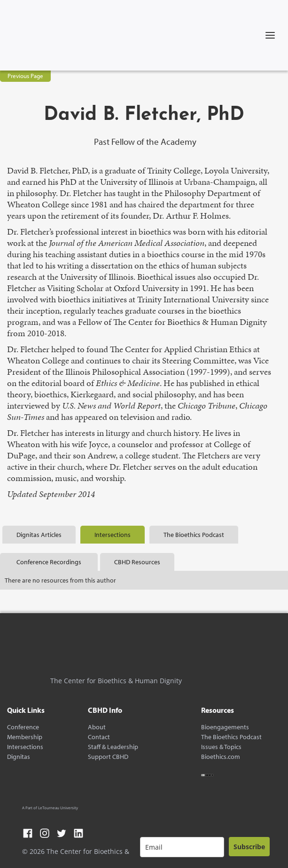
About (97, 727)
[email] (182, 847)
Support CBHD (108, 757)
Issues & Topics (221, 747)
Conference (23, 727)
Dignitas (19, 757)
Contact (99, 737)
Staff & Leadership (113, 747)
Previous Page (25, 76)
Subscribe (249, 847)
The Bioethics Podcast (231, 737)
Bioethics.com (221, 757)
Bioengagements (225, 727)
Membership (25, 737)
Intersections (25, 747)
